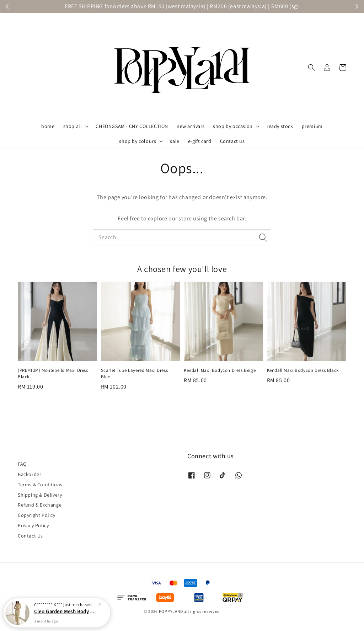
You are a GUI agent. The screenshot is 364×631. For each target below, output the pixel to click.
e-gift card (200, 141)
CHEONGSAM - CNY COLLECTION (132, 126)
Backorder (30, 474)
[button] (311, 68)
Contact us (232, 141)
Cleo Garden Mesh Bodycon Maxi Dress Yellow (65, 617)
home (48, 126)
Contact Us (30, 536)
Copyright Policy (37, 515)
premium (312, 126)
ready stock (280, 126)
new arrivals (191, 126)
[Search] (263, 237)
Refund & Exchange (40, 505)
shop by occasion (233, 126)
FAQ (22, 464)
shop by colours (138, 141)
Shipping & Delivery (40, 495)
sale (175, 141)
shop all (73, 126)
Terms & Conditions (40, 485)
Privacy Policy (33, 525)
